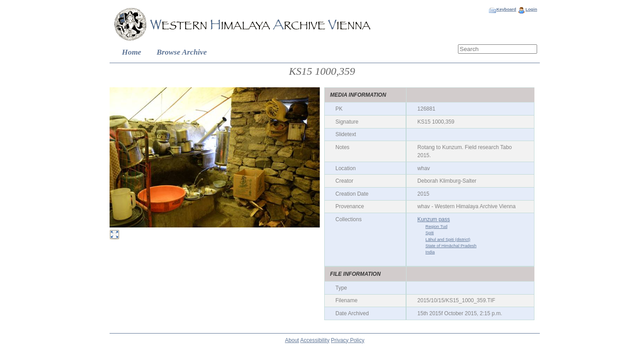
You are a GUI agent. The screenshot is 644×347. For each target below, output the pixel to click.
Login (531, 9)
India (430, 252)
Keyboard (506, 9)
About (292, 340)
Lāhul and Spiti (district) (448, 239)
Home (132, 52)
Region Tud (436, 226)
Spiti (430, 233)
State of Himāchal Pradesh (451, 246)
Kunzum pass (434, 219)
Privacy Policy (348, 340)
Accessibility (315, 340)
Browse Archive (182, 52)
